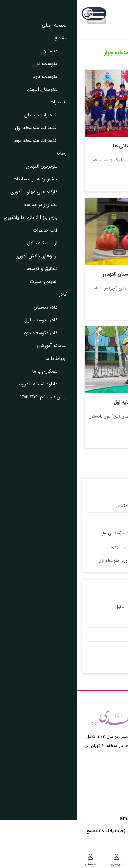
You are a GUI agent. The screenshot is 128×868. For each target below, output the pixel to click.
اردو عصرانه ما (107, 621)
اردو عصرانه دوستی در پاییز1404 (91, 662)
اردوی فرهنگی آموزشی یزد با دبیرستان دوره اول (78, 607)
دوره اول (89, 860)
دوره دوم (39, 860)
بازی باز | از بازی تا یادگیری (62, 506)
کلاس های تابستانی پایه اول (65, 402)
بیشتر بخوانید (65, 179)
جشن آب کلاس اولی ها (98, 635)
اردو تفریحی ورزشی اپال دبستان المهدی (65, 274)
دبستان (115, 860)
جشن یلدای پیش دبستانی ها (65, 146)
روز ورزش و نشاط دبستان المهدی (90, 648)
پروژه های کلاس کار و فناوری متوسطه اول (57, 561)
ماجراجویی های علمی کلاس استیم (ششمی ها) (64, 533)
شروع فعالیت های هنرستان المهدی (63, 547)
